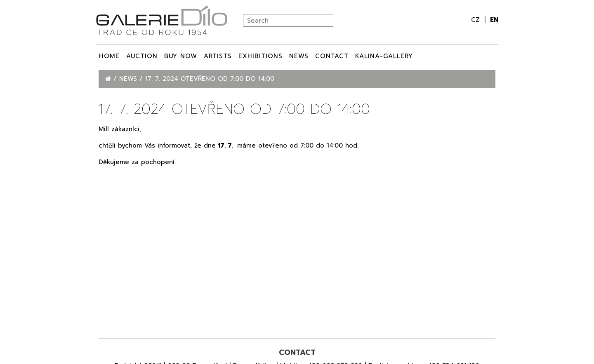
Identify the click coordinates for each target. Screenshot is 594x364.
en (494, 20)
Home (109, 56)
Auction (142, 56)
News (299, 56)
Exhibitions (260, 56)
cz (477, 20)
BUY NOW (181, 56)
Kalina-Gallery (384, 56)
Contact (332, 56)
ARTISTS (218, 56)
